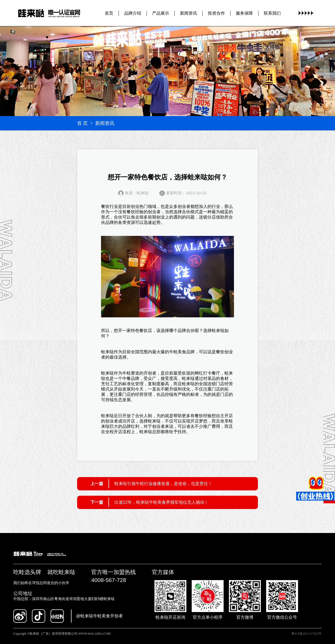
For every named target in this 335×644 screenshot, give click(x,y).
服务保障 (244, 13)
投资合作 (216, 13)
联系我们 (272, 13)
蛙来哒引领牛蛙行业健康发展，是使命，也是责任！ (163, 484)
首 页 (83, 123)
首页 (109, 13)
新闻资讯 (189, 13)
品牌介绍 (133, 13)
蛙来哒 (218, 331)
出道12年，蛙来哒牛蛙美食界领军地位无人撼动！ (161, 502)
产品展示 (161, 13)
